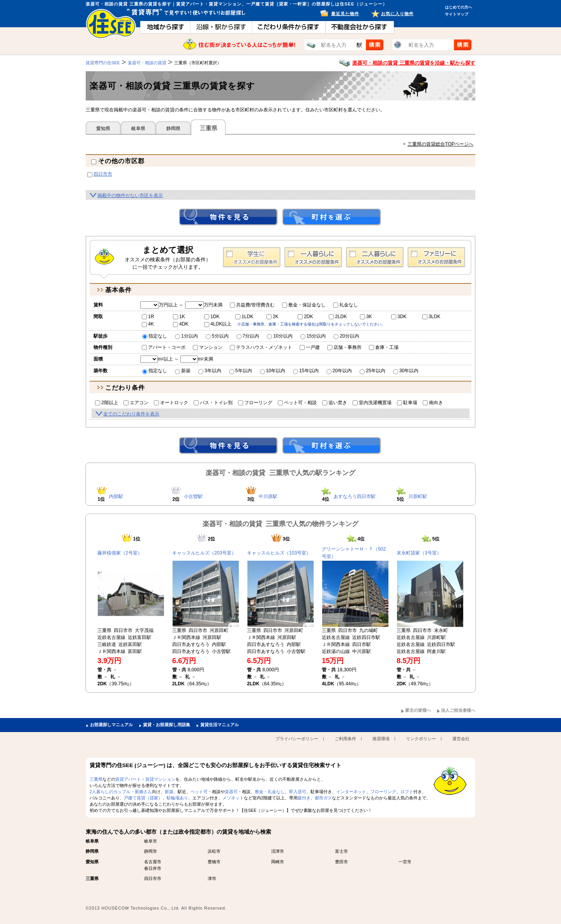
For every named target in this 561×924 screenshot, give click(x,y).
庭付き (304, 798)
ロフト (407, 792)
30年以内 (406, 371)
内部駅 (116, 496)
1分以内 (186, 336)
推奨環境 (381, 739)
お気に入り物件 (397, 14)
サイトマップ (457, 14)
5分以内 (217, 336)
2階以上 (107, 403)
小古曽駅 (193, 496)
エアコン (136, 403)
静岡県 (173, 128)
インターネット (351, 792)
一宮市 (405, 862)
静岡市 (151, 851)
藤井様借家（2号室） (120, 553)
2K (273, 317)
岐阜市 (151, 841)
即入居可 (298, 792)
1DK (212, 317)
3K (366, 317)
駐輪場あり (177, 798)
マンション (208, 347)
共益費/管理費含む (252, 305)
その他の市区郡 (118, 161)
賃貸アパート (128, 779)
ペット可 (199, 792)
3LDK (431, 317)
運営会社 (461, 739)
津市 (212, 878)
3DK (399, 317)
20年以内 (339, 371)
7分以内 (248, 336)
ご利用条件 (345, 739)
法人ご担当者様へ (458, 710)
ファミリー (436, 257)
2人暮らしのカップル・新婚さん (121, 792)
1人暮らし (313, 257)
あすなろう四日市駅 (355, 496)
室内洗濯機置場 (372, 403)
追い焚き (335, 403)
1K (179, 317)
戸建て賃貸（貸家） (143, 798)
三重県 (96, 779)
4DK (181, 324)
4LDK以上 (218, 324)
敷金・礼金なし (270, 792)
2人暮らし (375, 257)
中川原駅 (268, 496)
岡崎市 (278, 862)
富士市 (341, 851)
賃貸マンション (160, 779)
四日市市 (103, 174)
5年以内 (241, 371)
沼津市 (278, 851)
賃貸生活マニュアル (220, 725)
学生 (252, 257)
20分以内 (346, 336)
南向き (433, 403)
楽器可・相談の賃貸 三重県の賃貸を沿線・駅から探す (414, 63)
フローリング (255, 403)
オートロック (171, 403)
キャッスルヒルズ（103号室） (279, 553)
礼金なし (346, 305)
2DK (305, 317)
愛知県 (103, 128)
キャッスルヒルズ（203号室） (204, 553)
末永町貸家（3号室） (419, 553)
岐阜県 (138, 128)
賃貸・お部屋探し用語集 (167, 725)
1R (148, 317)
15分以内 (313, 336)
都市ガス (323, 798)
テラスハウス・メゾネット (261, 347)
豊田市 (341, 862)
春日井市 (153, 868)
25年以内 (372, 371)
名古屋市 (153, 862)
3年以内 (210, 371)
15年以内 (306, 371)
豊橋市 (214, 862)
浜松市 (214, 851)
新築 (183, 371)
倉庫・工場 (384, 347)
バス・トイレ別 (213, 403)
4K (148, 324)
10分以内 (280, 336)
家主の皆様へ (418, 710)
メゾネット (233, 798)
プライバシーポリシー (297, 739)
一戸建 (310, 347)
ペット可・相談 (297, 403)
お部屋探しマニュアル (111, 725)
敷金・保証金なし (304, 305)
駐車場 (407, 403)
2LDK (338, 317)
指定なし (155, 336)
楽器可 (231, 792)
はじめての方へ (459, 7)
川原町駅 (418, 496)
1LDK (244, 317)
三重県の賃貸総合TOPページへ (440, 144)
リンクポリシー (421, 739)
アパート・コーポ (164, 347)
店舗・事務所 (344, 347)
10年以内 (273, 371)
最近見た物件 (345, 14)
